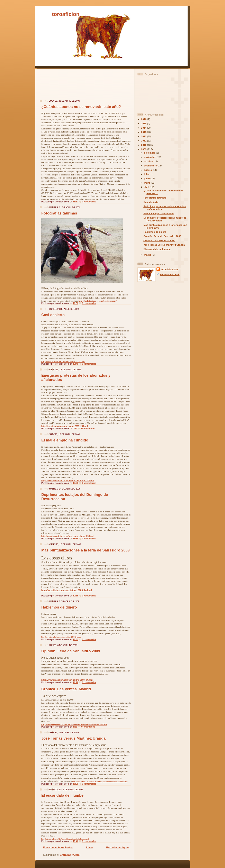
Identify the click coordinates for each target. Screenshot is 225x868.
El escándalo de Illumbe (62, 795)
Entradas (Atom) (70, 855)
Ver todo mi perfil (170, 274)
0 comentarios (89, 202)
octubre (149, 161)
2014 (144, 128)
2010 (144, 145)
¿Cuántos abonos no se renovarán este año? (81, 107)
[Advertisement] (50, 86)
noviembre (150, 157)
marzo (148, 255)
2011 (144, 141)
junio (147, 178)
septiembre (151, 166)
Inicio (90, 847)
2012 (144, 136)
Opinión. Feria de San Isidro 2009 (71, 651)
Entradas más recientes (58, 847)
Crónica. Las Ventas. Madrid (66, 689)
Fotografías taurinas (59, 213)
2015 (144, 123)
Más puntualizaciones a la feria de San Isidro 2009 (85, 550)
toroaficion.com (170, 269)
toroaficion (66, 14)
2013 (144, 132)
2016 (144, 119)
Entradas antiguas (118, 847)
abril (147, 187)
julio (147, 174)
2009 (144, 149)
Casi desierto (53, 315)
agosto (148, 170)
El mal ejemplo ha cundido (65, 440)
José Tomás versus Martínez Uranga (73, 738)
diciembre (150, 153)
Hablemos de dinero (59, 607)
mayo (147, 183)
